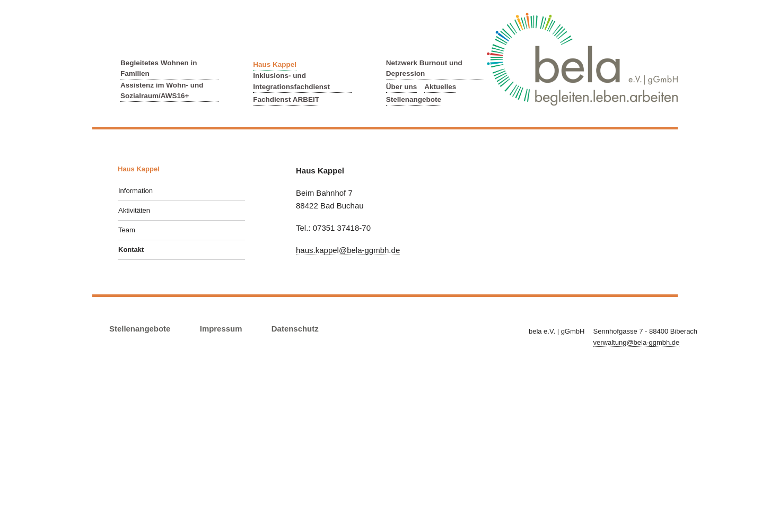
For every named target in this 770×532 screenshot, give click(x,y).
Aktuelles (440, 87)
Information (135, 191)
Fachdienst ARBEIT (286, 99)
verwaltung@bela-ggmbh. (637, 342)
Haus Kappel (275, 64)
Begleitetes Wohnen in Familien (159, 68)
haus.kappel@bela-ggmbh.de (348, 250)
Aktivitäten (134, 210)
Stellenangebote (414, 99)
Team (127, 230)
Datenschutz (295, 329)
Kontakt (131, 250)
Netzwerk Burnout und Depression (424, 68)
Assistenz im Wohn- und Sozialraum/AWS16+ (162, 90)
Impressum (221, 329)
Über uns (402, 87)
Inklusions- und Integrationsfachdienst (291, 81)
